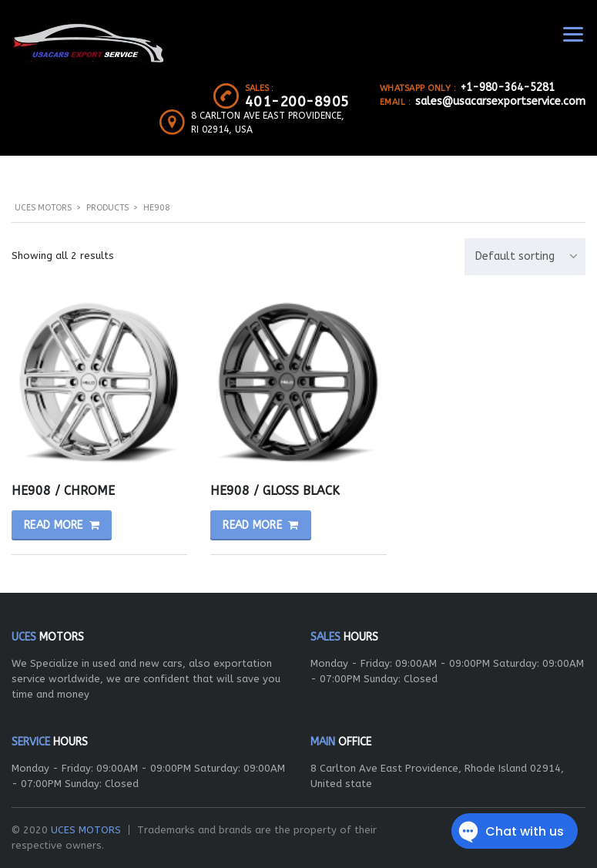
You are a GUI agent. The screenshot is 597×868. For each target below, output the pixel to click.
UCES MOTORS (86, 830)
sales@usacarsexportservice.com (500, 101)
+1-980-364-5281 (508, 87)
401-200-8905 (297, 102)
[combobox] (525, 257)
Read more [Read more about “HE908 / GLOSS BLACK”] (252, 525)
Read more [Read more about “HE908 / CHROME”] (54, 525)
